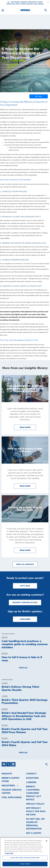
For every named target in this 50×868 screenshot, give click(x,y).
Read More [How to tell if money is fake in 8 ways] (28, 486)
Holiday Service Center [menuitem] (12, 791)
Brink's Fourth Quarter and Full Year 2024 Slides (25, 744)
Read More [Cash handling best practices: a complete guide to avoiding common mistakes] (28, 427)
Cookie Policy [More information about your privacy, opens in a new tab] (9, 853)
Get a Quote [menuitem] (34, 833)
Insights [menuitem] (7, 774)
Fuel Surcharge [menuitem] (12, 797)
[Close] (46, 841)
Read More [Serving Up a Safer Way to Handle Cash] (28, 550)
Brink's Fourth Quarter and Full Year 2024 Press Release (25, 731)
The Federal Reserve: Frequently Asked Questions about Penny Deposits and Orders (25, 3)
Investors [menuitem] (32, 778)
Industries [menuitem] (8, 786)
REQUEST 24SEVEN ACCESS (25, 603)
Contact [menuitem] (31, 774)
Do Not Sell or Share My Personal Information (35, 824)
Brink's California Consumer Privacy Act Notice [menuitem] (34, 793)
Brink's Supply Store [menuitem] (11, 780)
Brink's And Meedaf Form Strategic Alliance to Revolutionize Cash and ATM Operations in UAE (24, 716)
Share (39, 96)
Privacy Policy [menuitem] (35, 804)
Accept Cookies (25, 864)
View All (23, 668)
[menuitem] (46, 10)
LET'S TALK (25, 586)
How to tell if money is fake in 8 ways (22, 659)
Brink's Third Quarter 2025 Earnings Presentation (25, 702)
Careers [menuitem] (31, 782)
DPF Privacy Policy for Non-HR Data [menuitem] (36, 811)
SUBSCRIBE (25, 619)
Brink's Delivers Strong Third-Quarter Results (21, 688)
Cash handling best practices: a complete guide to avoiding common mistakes (25, 644)
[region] (25, 853)
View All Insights (25, 564)
